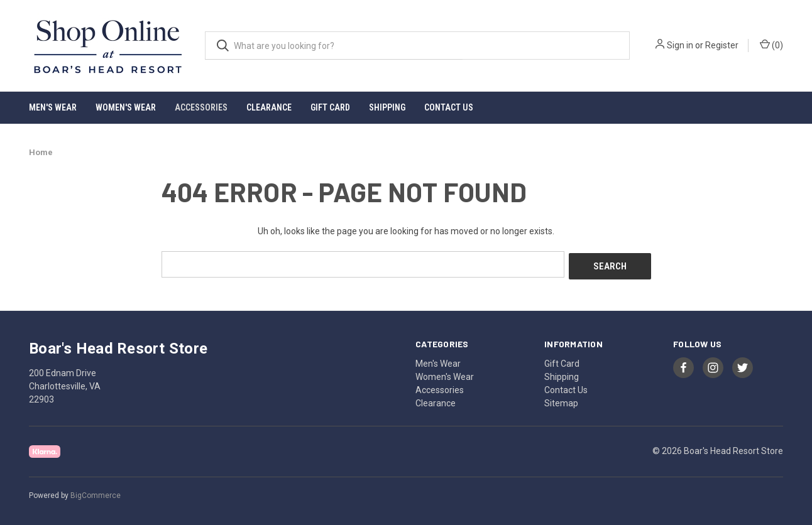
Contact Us (449, 107)
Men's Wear (53, 107)
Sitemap (561, 401)
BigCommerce (96, 493)
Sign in (680, 45)
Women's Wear (126, 107)
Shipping (387, 107)
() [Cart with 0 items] (771, 45)
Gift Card (330, 107)
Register (722, 45)
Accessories (201, 107)
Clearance (269, 107)
